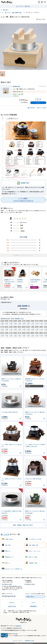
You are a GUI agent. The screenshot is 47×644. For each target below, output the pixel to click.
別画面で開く (23, 183)
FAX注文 (31, 108)
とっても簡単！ (23, 200)
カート (34, 602)
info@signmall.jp (9, 596)
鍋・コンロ (5, 534)
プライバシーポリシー (18, 641)
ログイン (12, 602)
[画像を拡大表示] (23, 47)
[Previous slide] (3, 279)
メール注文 (42, 108)
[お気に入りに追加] (14, 288)
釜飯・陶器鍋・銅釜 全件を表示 (23, 525)
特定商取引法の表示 (30, 641)
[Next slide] (44, 279)
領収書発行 (34, 606)
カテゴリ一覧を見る (23, 6)
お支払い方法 (12, 606)
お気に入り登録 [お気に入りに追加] (40, 19)
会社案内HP (18, 626)
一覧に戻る (5, 10)
